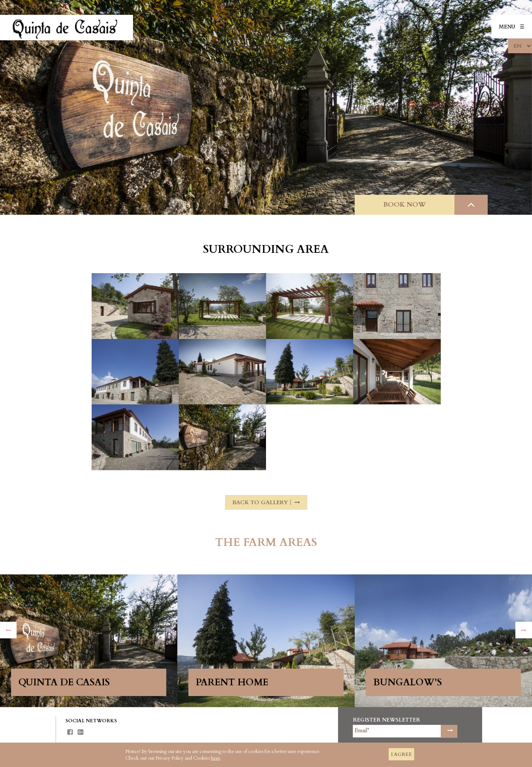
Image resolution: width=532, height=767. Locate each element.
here (216, 758)
